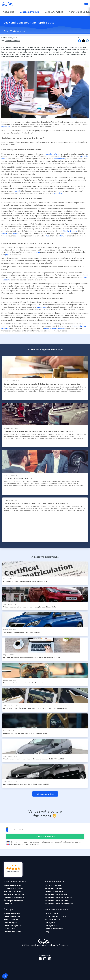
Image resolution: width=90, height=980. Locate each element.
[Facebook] (40, 959)
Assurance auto (52, 919)
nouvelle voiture (52, 154)
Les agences (51, 925)
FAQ (47, 932)
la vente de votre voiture (55, 328)
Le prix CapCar (52, 913)
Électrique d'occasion (13, 901)
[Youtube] (44, 959)
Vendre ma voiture (54, 888)
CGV (6, 929)
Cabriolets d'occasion (14, 898)
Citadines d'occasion (13, 888)
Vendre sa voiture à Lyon (57, 901)
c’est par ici (34, 844)
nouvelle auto (59, 159)
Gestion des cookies (13, 932)
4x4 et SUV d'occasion (14, 894)
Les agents (50, 922)
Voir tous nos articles (45, 794)
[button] (5, 976)
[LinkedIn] (49, 959)
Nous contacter (11, 919)
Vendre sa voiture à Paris (57, 894)
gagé (7, 254)
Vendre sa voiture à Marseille (59, 898)
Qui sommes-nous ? (13, 916)
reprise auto (6, 127)
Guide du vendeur (53, 885)
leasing (37, 252)
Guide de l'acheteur (13, 885)
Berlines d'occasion (13, 891)
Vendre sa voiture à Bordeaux (59, 904)
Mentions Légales (46, 945)
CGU (13, 929)
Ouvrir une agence (12, 925)
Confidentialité (62, 945)
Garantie (8, 904)
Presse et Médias (12, 913)
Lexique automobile (54, 929)
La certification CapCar (56, 916)
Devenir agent (10, 922)
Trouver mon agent (54, 891)
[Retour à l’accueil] (8, 4)
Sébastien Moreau (13, 41)
